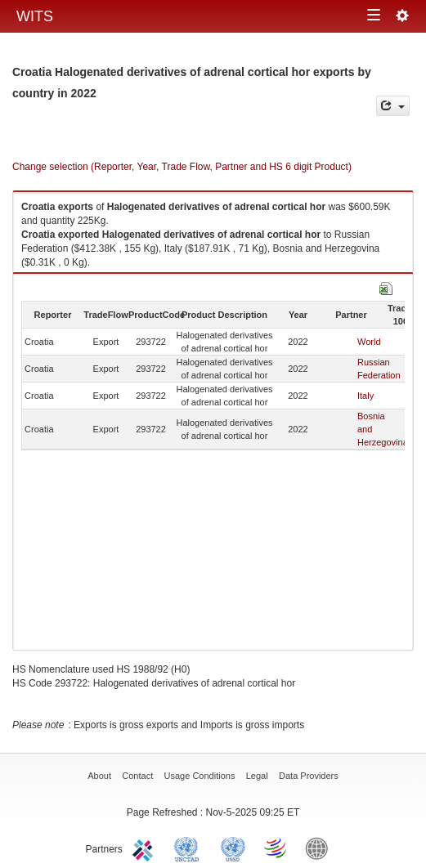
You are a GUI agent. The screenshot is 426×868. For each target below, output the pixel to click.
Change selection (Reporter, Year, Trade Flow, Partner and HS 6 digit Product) (182, 167)
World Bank (321, 848)
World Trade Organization (276, 848)
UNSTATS (233, 848)
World (369, 342)
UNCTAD (190, 848)
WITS (35, 16)
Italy (365, 396)
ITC (146, 848)
